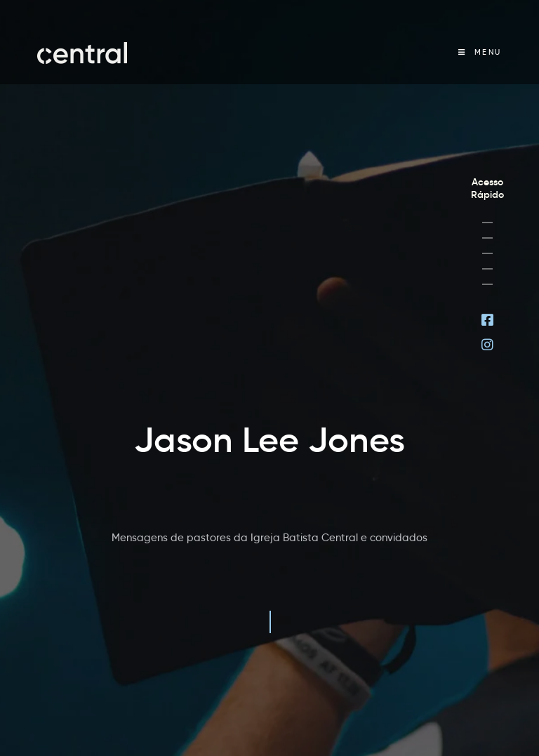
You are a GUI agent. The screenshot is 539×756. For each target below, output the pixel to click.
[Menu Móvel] (480, 52)
